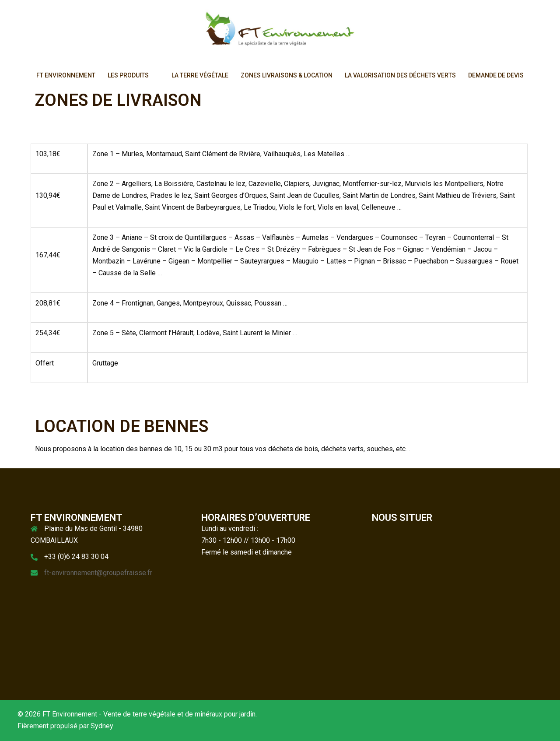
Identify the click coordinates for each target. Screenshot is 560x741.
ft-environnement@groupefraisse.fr (98, 573)
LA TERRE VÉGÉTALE (200, 75)
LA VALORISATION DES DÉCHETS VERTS (400, 75)
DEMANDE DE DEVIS (496, 75)
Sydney (102, 726)
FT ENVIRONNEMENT (66, 75)
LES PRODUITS (128, 75)
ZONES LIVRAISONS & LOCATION (287, 75)
